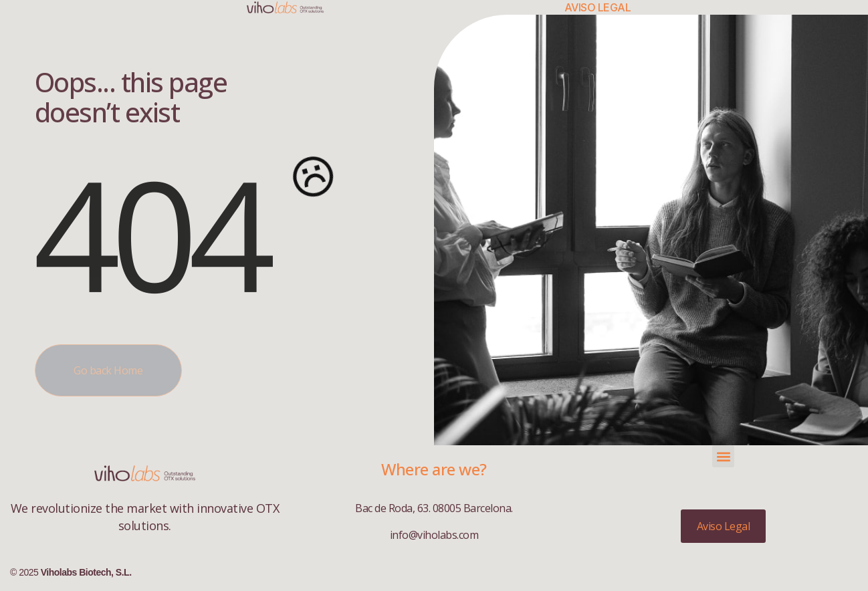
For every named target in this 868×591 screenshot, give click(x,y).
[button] (723, 456)
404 (150, 233)
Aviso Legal (598, 7)
